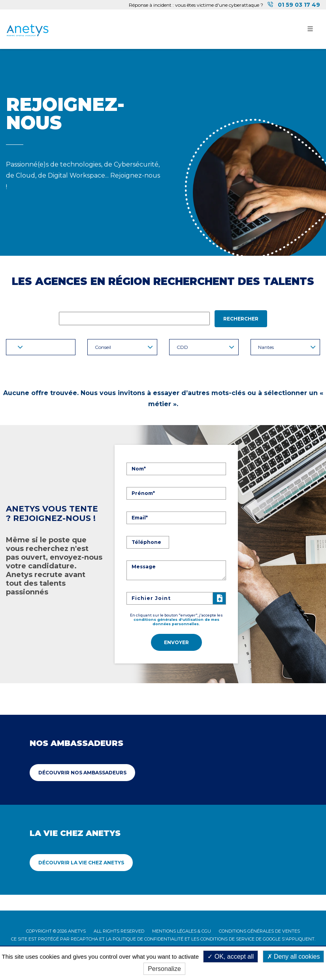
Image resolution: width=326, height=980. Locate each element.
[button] (41, 347)
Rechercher (241, 319)
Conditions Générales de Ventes (259, 929)
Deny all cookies (294, 957)
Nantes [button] (287, 347)
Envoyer (176, 642)
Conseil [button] (124, 347)
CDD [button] (205, 347)
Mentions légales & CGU (182, 929)
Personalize (164, 969)
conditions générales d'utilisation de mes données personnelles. (176, 621)
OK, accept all (231, 957)
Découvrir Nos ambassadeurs (82, 771)
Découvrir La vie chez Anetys (81, 861)
